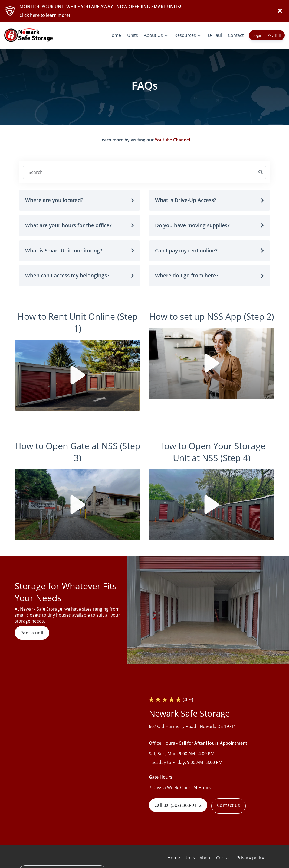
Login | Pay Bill (267, 35)
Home (174, 858)
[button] (80, 200)
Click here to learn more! (45, 15)
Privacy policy (250, 858)
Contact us (231, 806)
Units (190, 858)
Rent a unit (32, 633)
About (206, 858)
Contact (224, 858)
